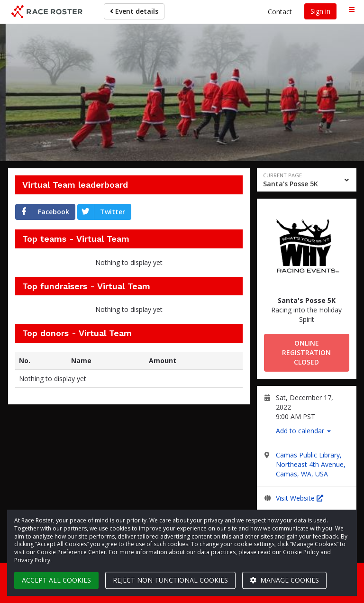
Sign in (320, 11)
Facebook (42, 212)
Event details (134, 11)
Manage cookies (284, 580)
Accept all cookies (56, 580)
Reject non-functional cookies (170, 580)
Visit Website (300, 498)
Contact (280, 12)
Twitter (101, 212)
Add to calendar (303, 431)
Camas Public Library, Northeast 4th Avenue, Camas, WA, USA (311, 464)
